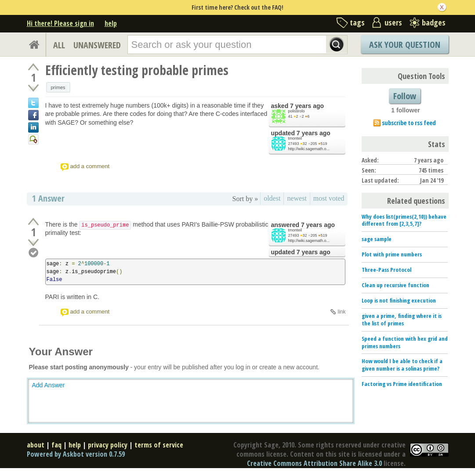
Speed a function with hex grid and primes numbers (405, 342)
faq (56, 445)
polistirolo (297, 111)
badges (434, 22)
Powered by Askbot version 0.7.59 (76, 454)
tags (357, 22)
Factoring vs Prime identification (402, 384)
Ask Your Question (405, 45)
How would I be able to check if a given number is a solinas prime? (402, 365)
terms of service (159, 445)
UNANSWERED (97, 45)
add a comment (90, 166)
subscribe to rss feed (409, 123)
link (341, 312)
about (36, 445)
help (111, 23)
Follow (405, 96)
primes (58, 87)
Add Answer (49, 385)
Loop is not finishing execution (399, 300)
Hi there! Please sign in (60, 23)
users (393, 22)
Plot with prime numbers (392, 254)
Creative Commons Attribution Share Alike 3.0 (314, 463)
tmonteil (295, 138)
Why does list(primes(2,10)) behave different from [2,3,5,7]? (404, 220)
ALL (59, 45)
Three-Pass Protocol (386, 270)
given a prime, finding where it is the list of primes (402, 319)
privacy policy (108, 445)
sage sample (377, 239)
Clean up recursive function (395, 285)
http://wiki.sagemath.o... (309, 149)
